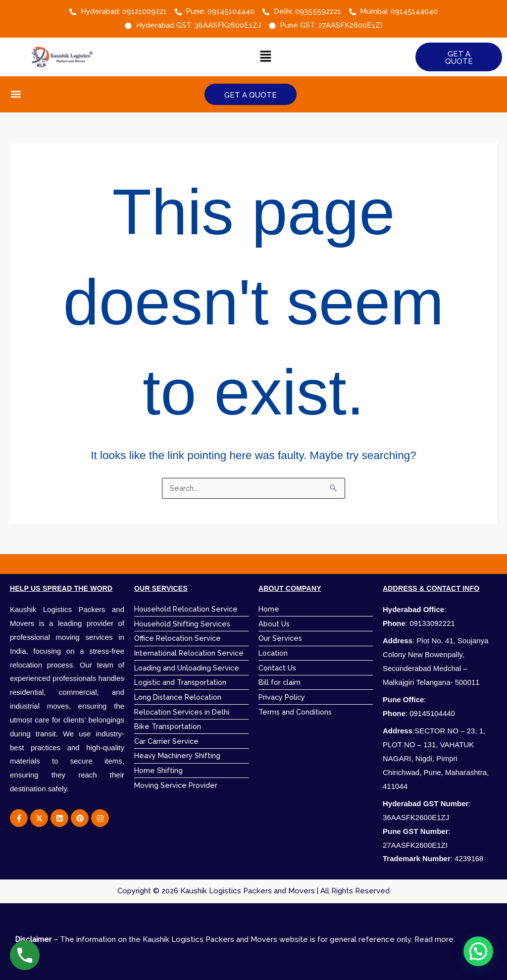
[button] (266, 57)
